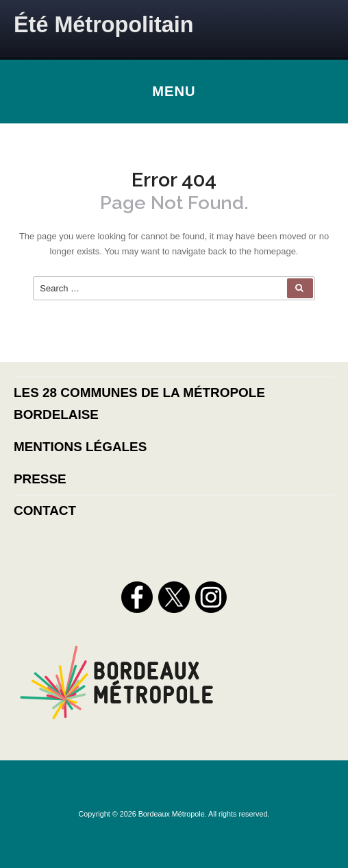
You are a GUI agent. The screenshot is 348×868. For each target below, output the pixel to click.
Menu (174, 91)
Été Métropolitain (104, 25)
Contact (45, 510)
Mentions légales (80, 447)
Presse (40, 479)
